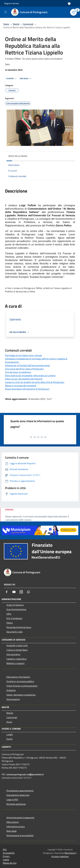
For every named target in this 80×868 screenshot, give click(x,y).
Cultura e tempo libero (17, 650)
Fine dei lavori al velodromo (18, 372)
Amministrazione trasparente (20, 818)
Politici (10, 623)
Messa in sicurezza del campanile (21, 386)
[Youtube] (14, 592)
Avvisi (9, 722)
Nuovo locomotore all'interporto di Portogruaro (27, 389)
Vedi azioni (26, 79)
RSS (5, 850)
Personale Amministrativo (19, 627)
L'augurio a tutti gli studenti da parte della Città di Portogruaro (35, 382)
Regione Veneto (12, 3)
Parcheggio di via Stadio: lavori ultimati (23, 355)
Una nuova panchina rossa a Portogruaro (24, 369)
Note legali (11, 831)
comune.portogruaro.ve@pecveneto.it (25, 774)
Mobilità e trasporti (15, 663)
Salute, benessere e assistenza (21, 695)
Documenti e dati (14, 632)
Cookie (6, 860)
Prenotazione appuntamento (20, 791)
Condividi (12, 79)
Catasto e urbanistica (16, 659)
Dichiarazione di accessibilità (20, 835)
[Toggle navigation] (6, 12)
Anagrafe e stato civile (17, 645)
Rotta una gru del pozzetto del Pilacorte (24, 379)
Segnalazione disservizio (18, 795)
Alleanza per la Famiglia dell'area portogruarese (27, 365)
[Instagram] (21, 592)
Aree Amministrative (16, 609)
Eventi (9, 739)
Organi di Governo (15, 605)
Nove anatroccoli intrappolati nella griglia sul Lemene (30, 375)
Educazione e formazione (18, 677)
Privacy (6, 856)
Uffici (9, 614)
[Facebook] (7, 592)
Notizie (10, 713)
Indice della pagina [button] (18, 156)
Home (6, 24)
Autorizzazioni (13, 699)
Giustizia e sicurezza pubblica (20, 681)
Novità (16, 24)
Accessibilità (9, 853)
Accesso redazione (60, 856)
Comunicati (28, 24)
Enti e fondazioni (14, 618)
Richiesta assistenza (16, 804)
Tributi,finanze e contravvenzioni (22, 686)
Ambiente (11, 690)
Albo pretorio (13, 822)
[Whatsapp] (28, 592)
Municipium (70, 853)
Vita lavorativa (13, 654)
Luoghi (10, 734)
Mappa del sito (10, 863)
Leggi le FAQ (12, 800)
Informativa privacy (16, 827)
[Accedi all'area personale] (69, 4)
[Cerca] (74, 12)
